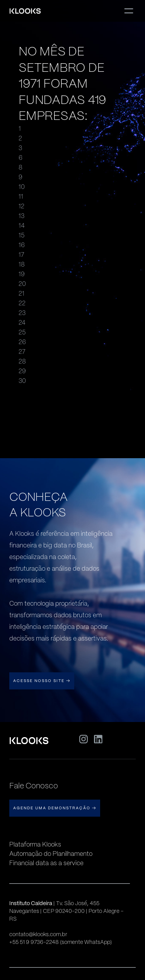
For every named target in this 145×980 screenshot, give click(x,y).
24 (22, 323)
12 (21, 206)
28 (22, 361)
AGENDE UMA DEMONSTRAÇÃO (55, 808)
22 (22, 303)
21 (21, 293)
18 (22, 264)
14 (22, 226)
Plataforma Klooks (35, 844)
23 (22, 313)
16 (22, 245)
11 (21, 197)
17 (21, 255)
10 (22, 187)
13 (21, 216)
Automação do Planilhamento (51, 854)
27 (22, 352)
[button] (129, 11)
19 (22, 274)
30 (22, 381)
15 (21, 235)
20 (22, 284)
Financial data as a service (46, 863)
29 (22, 371)
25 (22, 332)
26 (22, 342)
